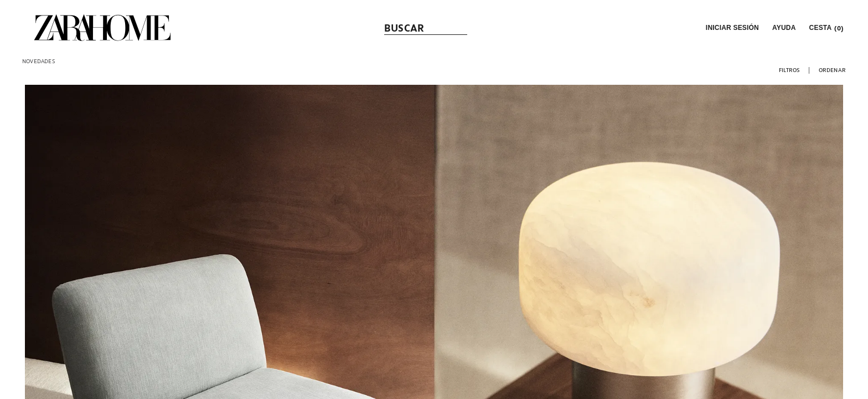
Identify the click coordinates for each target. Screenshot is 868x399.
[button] (731, 28)
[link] (102, 28)
